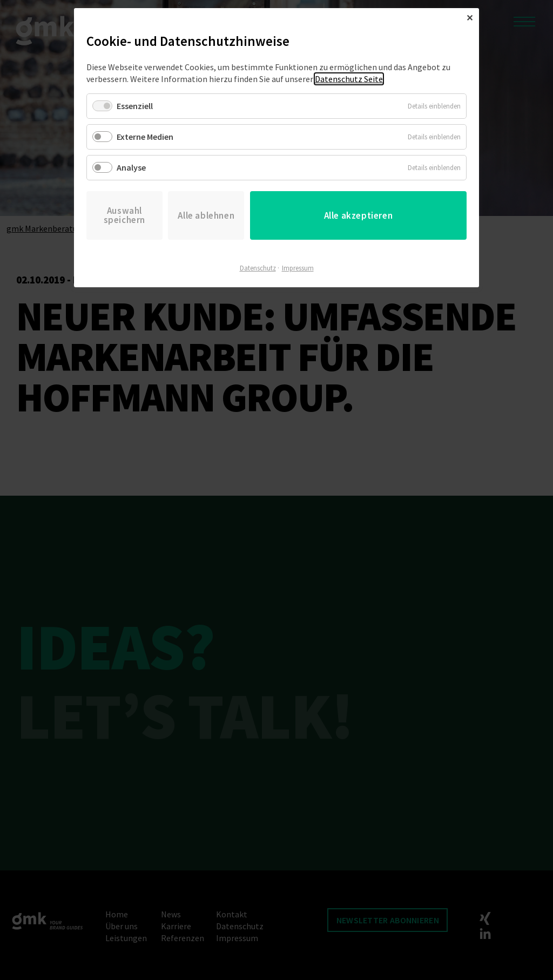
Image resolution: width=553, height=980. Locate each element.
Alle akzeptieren (359, 215)
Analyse (131, 167)
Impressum (298, 268)
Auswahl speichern (124, 215)
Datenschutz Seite (349, 79)
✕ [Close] (470, 18)
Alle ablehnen (206, 215)
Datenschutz (258, 268)
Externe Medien (145, 137)
